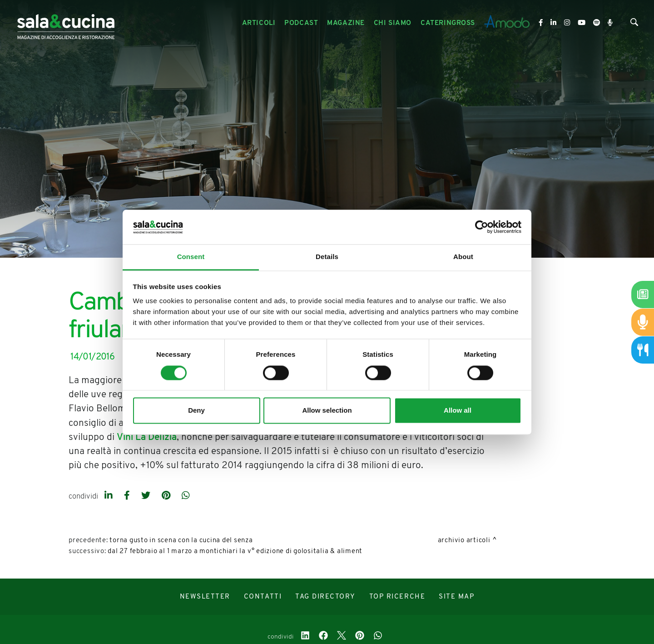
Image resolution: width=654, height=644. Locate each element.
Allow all (458, 411)
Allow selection (327, 411)
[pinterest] (167, 496)
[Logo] (66, 23)
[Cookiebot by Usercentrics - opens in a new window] (482, 227)
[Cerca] (634, 24)
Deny (196, 411)
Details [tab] (327, 257)
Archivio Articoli (464, 541)
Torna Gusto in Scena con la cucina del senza (181, 541)
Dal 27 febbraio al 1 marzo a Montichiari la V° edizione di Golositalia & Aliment (235, 552)
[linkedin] (110, 496)
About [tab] (463, 257)
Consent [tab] (191, 257)
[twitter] (147, 496)
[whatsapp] (186, 496)
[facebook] (128, 496)
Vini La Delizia (147, 437)
